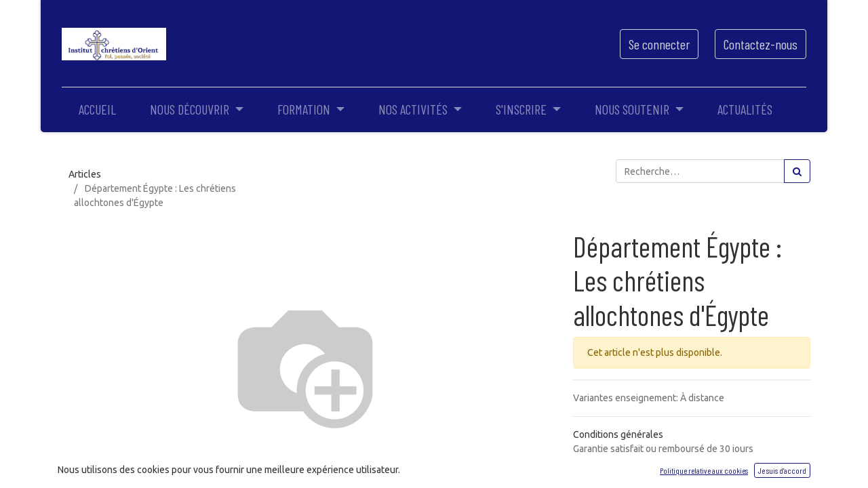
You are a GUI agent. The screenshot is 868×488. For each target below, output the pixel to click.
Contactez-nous (761, 44)
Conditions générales (618, 434)
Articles (85, 174)
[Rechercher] (797, 171)
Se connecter (659, 44)
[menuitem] (97, 109)
